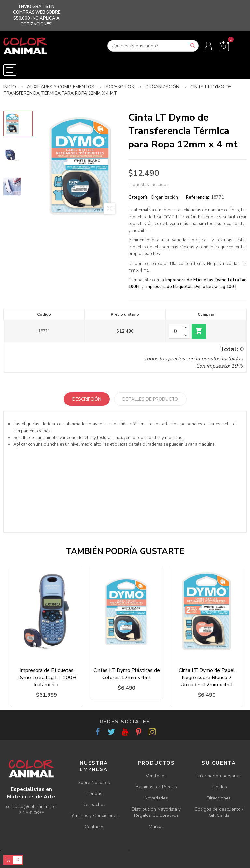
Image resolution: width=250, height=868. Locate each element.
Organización (164, 197)
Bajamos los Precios (156, 787)
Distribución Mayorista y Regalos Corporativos (156, 812)
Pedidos (219, 787)
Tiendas (94, 793)
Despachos (94, 805)
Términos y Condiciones (94, 816)
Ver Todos (156, 776)
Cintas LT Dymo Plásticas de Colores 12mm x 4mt (127, 674)
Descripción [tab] (87, 399)
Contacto (94, 827)
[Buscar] (153, 46)
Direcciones (219, 798)
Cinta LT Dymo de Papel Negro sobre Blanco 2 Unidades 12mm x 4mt (207, 678)
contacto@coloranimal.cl (31, 807)
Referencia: (197, 197)
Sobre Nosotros (94, 782)
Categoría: (139, 197)
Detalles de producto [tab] (150, 399)
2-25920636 (31, 813)
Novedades (156, 798)
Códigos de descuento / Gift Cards (219, 812)
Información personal (219, 776)
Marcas (156, 826)
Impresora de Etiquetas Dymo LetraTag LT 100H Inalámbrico (47, 678)
